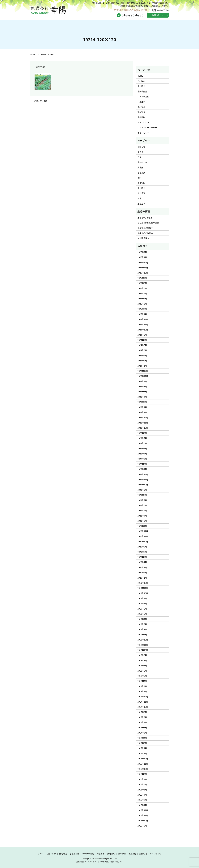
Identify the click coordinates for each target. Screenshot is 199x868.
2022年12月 (143, 418)
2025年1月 (142, 314)
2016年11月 (143, 764)
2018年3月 (142, 686)
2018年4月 (142, 681)
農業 (139, 198)
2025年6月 (142, 288)
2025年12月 (143, 262)
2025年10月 (143, 273)
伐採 (139, 157)
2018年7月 (142, 666)
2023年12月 (143, 371)
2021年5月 (142, 511)
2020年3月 (142, 567)
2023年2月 (142, 407)
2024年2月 (142, 361)
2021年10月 (143, 485)
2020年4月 (142, 562)
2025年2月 (142, 309)
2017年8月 (142, 717)
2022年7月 (142, 438)
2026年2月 (142, 252)
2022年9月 (142, 433)
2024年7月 (142, 340)
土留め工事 (142, 162)
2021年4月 (142, 516)
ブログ (140, 152)
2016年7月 (142, 779)
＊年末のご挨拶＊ (145, 233)
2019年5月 (142, 614)
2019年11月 (143, 588)
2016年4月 (142, 795)
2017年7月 (142, 722)
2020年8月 (142, 552)
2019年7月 (142, 604)
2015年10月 (143, 821)
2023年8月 (142, 387)
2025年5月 (142, 294)
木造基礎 (141, 117)
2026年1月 (142, 257)
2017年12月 (143, 697)
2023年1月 (142, 412)
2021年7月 (142, 500)
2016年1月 (142, 805)
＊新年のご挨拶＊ (145, 228)
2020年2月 (142, 573)
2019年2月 (142, 629)
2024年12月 (143, 319)
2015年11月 (143, 815)
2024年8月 (142, 335)
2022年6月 (142, 443)
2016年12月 (143, 759)
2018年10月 (143, 650)
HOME (33, 54)
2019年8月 (142, 598)
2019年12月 (143, 583)
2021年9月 (142, 490)
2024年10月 (143, 330)
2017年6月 (142, 728)
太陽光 (140, 168)
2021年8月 (142, 495)
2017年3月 (142, 743)
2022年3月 (142, 459)
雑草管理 (141, 112)
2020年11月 (143, 536)
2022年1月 (142, 469)
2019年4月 (142, 619)
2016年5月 (142, 790)
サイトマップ (143, 133)
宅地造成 (141, 173)
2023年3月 (142, 402)
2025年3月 (142, 304)
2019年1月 (142, 635)
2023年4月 (142, 397)
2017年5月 (142, 733)
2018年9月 (142, 655)
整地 (139, 178)
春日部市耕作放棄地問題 (148, 223)
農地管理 (141, 107)
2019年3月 (142, 624)
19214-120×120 (40, 101)
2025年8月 (142, 283)
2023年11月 (143, 376)
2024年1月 (142, 366)
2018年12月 (143, 640)
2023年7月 (142, 392)
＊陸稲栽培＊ (143, 238)
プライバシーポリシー (147, 128)
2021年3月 (142, 521)
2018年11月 (143, 645)
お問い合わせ (158, 15)
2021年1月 (142, 526)
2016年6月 (142, 785)
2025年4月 (142, 299)
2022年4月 (142, 454)
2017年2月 (142, 748)
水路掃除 (141, 183)
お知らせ (141, 147)
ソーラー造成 (143, 97)
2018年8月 (142, 661)
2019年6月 (142, 609)
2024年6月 (142, 345)
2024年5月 (142, 350)
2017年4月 (142, 738)
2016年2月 (142, 800)
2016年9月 (142, 774)
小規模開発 (142, 91)
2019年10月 (143, 593)
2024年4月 (142, 355)
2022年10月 (143, 428)
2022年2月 (142, 464)
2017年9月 (142, 712)
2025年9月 (142, 278)
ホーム (44, 25)
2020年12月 (143, 531)
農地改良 (141, 86)
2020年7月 (142, 557)
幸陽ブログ (72, 25)
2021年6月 (142, 505)
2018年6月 (142, 671)
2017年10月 (143, 707)
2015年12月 (143, 810)
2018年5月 (142, 676)
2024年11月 (143, 325)
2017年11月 (143, 702)
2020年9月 (142, 547)
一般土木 (141, 102)
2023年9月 (142, 381)
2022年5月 (142, 449)
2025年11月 (143, 268)
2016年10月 (143, 769)
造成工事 (141, 204)
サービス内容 (99, 25)
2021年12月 (143, 474)
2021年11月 (143, 480)
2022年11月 (143, 423)
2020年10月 (143, 542)
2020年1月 (142, 578)
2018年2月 (142, 691)
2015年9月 (142, 826)
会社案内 (127, 25)
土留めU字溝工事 (145, 218)
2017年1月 (142, 754)
